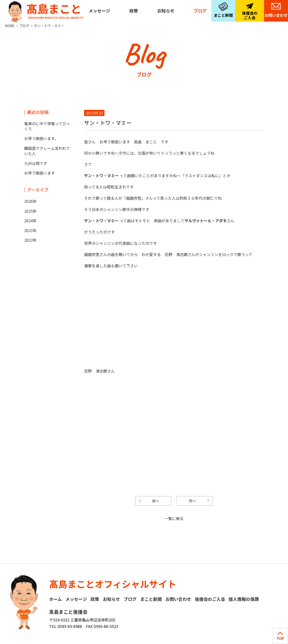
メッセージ (99, 11)
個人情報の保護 (244, 599)
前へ (156, 501)
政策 (134, 11)
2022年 (30, 240)
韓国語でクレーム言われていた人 (47, 151)
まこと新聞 (223, 15)
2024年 (30, 221)
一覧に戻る (174, 518)
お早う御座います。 (41, 138)
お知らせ (166, 11)
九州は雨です (36, 163)
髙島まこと (45, 10)
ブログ (200, 11)
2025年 (30, 211)
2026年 (30, 201)
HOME (10, 26)
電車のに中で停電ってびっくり (47, 126)
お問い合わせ (276, 15)
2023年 (30, 230)
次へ (192, 501)
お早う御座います (41, 173)
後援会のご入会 (250, 15)
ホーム (55, 599)
